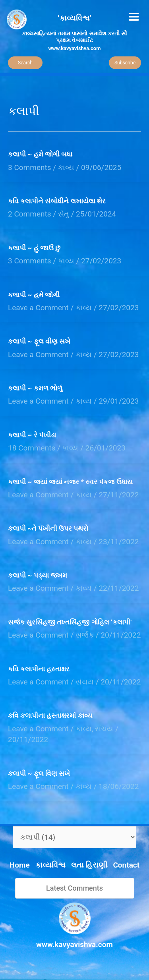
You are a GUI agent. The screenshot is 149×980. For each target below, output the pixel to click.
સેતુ (64, 214)
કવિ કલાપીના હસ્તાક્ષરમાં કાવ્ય (50, 715)
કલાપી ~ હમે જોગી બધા (40, 154)
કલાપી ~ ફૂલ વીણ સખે (39, 341)
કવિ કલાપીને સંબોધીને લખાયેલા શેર (57, 201)
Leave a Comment (38, 308)
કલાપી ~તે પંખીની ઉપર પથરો (48, 528)
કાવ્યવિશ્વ (50, 865)
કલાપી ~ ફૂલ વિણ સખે (39, 773)
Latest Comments (74, 888)
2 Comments (30, 214)
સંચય (85, 682)
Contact (126, 865)
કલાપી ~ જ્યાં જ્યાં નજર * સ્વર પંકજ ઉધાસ (70, 482)
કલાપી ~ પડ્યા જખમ (38, 575)
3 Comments (30, 167)
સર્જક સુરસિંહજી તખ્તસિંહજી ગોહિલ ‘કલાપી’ (70, 622)
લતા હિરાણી (89, 865)
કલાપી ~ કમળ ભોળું (35, 388)
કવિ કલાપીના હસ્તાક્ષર (39, 669)
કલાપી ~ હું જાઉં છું (34, 248)
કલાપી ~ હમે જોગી (34, 295)
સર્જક (85, 635)
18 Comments (32, 448)
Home (20, 865)
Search (25, 63)
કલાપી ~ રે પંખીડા (32, 435)
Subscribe (125, 63)
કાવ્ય (66, 167)
